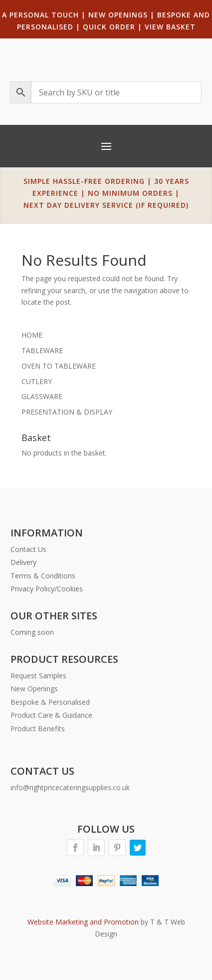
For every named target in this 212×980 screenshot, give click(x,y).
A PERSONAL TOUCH (40, 15)
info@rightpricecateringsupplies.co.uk (70, 787)
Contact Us (28, 549)
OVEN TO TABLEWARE (59, 366)
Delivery (23, 562)
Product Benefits (38, 729)
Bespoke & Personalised (50, 702)
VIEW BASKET (170, 27)
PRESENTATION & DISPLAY (67, 412)
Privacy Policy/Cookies (47, 589)
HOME (32, 335)
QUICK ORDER (109, 27)
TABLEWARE (42, 350)
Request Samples (38, 676)
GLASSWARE (42, 396)
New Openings (34, 689)
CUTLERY (37, 381)
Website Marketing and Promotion (83, 922)
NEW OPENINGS (118, 15)
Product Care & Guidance (51, 715)
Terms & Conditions (43, 576)
